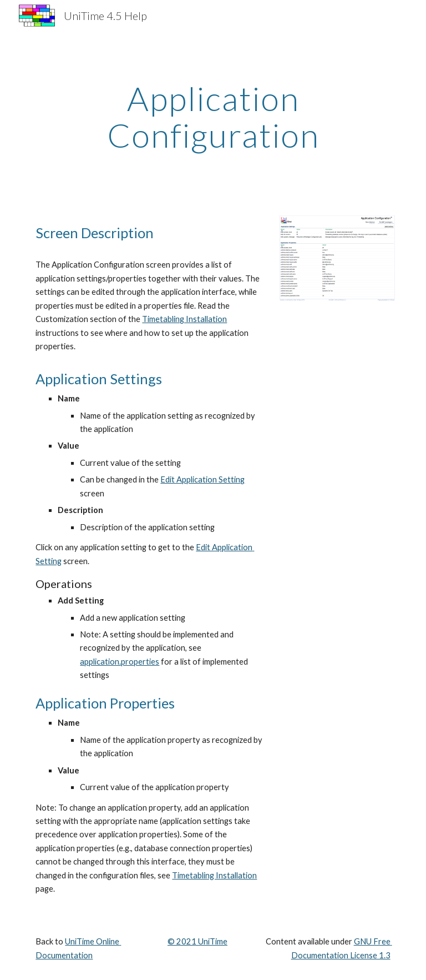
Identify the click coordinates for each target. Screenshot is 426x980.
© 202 (179, 941)
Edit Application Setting (202, 479)
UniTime (212, 941)
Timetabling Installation (184, 319)
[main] (213, 117)
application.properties (120, 662)
